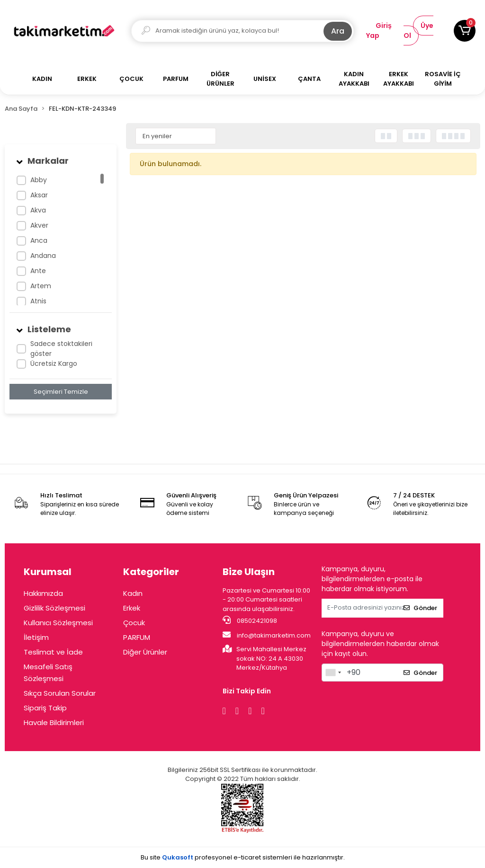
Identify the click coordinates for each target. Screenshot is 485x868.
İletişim (36, 637)
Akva (38, 210)
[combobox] (333, 673)
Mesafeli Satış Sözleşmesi (48, 673)
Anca (39, 240)
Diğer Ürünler (145, 652)
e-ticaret (247, 857)
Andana (43, 256)
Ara (338, 31)
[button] (465, 31)
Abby (39, 180)
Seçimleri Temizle (61, 392)
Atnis (38, 301)
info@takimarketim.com (267, 635)
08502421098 (250, 620)
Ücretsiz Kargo (54, 363)
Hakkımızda (43, 593)
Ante (38, 271)
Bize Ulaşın (249, 572)
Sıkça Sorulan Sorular (60, 693)
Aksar (39, 195)
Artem (41, 286)
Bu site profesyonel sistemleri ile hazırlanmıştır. (243, 857)
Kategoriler (151, 572)
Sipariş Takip (45, 708)
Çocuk (134, 623)
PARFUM (137, 637)
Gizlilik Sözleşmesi (54, 608)
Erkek (132, 608)
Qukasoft (178, 857)
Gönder (420, 608)
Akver (39, 225)
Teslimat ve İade (53, 652)
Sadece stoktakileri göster (61, 349)
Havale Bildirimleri (54, 722)
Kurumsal (48, 572)
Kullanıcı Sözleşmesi (58, 623)
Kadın (133, 593)
